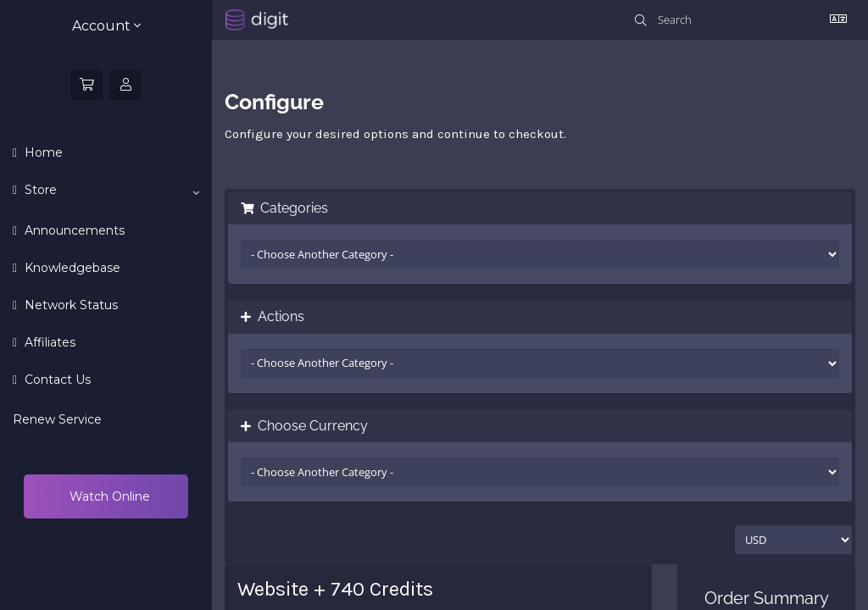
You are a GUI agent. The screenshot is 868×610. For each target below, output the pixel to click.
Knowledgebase (71, 268)
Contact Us (56, 380)
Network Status (70, 305)
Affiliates (48, 342)
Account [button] (106, 26)
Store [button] (110, 191)
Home (42, 152)
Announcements (73, 230)
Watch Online (108, 496)
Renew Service (57, 419)
